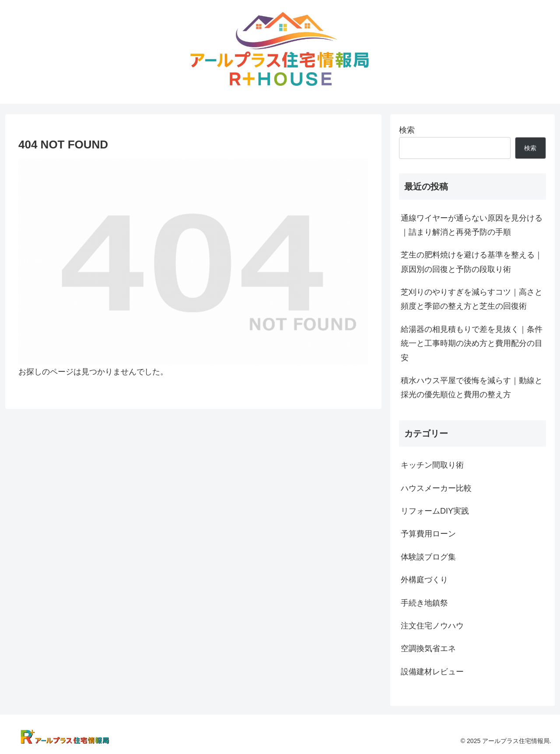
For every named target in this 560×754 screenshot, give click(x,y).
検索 (407, 130)
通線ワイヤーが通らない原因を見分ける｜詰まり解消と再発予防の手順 (472, 225)
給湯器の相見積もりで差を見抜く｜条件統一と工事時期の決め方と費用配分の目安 (472, 344)
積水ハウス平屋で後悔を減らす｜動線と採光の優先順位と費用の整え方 (472, 388)
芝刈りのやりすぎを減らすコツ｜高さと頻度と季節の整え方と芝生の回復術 (472, 299)
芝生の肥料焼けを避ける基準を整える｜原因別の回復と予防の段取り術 (472, 262)
